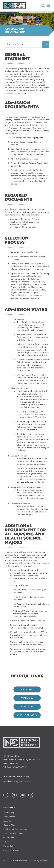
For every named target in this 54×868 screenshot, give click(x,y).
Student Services (27, 715)
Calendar (7, 821)
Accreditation (9, 817)
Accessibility (9, 813)
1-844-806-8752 (20, 767)
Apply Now (38, 138)
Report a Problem (11, 850)
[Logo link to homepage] (15, 8)
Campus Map (9, 825)
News (6, 842)
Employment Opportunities (15, 829)
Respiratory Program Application (33, 163)
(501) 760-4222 (11, 764)
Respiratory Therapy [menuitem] (15, 44)
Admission (27, 707)
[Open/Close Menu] (49, 5)
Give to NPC (9, 838)
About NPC (27, 689)
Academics (27, 698)
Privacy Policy (9, 846)
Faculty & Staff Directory (14, 833)
